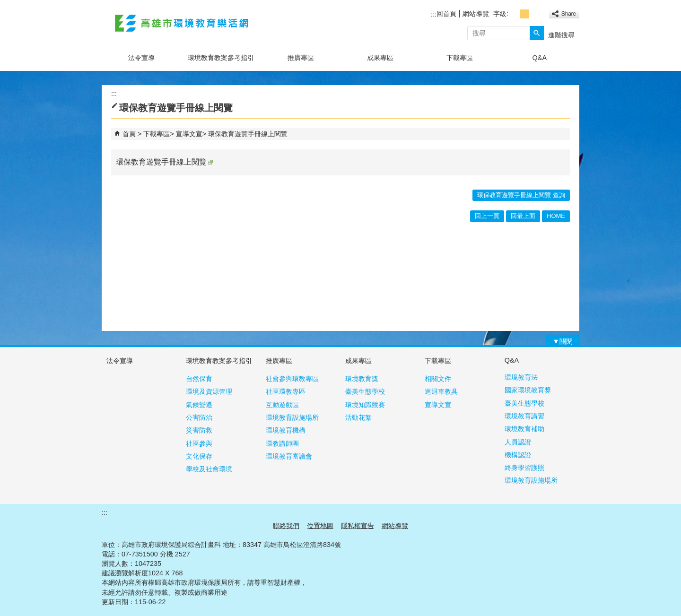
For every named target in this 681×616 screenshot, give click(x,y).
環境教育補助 (524, 429)
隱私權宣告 (358, 526)
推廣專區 (301, 58)
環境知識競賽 (365, 405)
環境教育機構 (286, 430)
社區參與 (199, 443)
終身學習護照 (524, 468)
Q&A (540, 58)
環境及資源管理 (209, 391)
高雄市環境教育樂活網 (182, 23)
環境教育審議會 (289, 456)
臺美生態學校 (365, 391)
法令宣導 (141, 58)
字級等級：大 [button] (535, 14)
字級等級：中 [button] (525, 14)
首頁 (129, 134)
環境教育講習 (524, 416)
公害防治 (199, 417)
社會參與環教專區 (292, 379)
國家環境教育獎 (528, 390)
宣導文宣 (189, 134)
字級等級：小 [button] (514, 14)
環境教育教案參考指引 (221, 58)
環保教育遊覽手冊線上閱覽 (248, 134)
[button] (537, 33)
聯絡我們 (286, 526)
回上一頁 (487, 216)
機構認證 (518, 455)
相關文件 (438, 379)
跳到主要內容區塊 (5, 5)
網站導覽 (476, 14)
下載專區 (460, 58)
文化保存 (199, 456)
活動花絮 (358, 417)
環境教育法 (521, 377)
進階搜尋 (561, 35)
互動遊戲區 (282, 405)
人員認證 (518, 442)
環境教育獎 (362, 379)
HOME (556, 216)
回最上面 (523, 216)
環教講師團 (282, 443)
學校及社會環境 (209, 469)
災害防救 (199, 430)
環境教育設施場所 (292, 417)
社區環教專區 (286, 391)
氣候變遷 (199, 405)
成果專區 (380, 58)
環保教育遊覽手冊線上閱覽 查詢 (521, 195)
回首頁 (446, 14)
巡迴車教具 (441, 391)
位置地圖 (320, 526)
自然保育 (199, 379)
